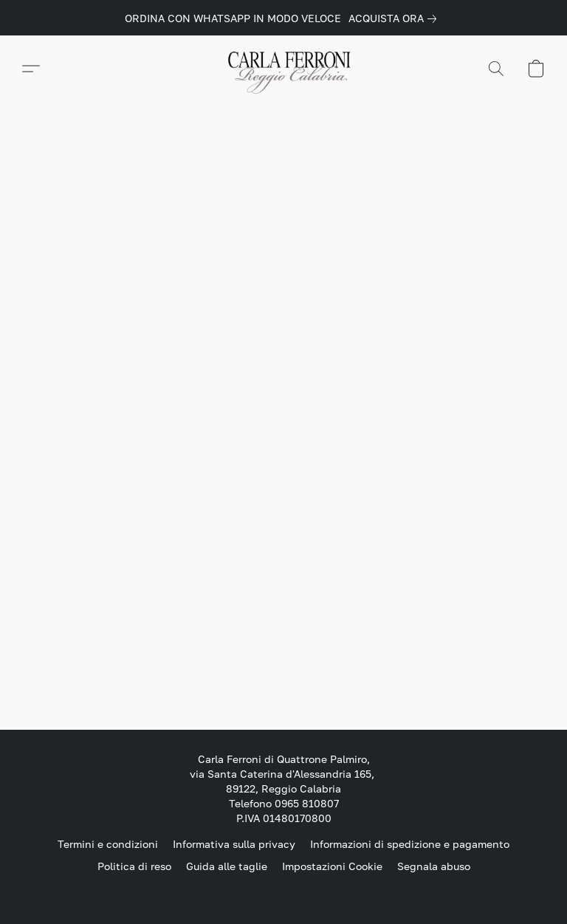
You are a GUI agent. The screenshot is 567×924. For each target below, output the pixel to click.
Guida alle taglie (227, 866)
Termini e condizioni (108, 844)
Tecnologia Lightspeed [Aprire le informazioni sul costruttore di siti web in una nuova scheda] (284, 892)
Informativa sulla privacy (234, 844)
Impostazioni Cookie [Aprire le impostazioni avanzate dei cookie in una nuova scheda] (332, 866)
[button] (283, 69)
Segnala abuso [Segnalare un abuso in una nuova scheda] (434, 866)
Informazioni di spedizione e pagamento (410, 844)
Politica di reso (134, 866)
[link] (395, 18)
